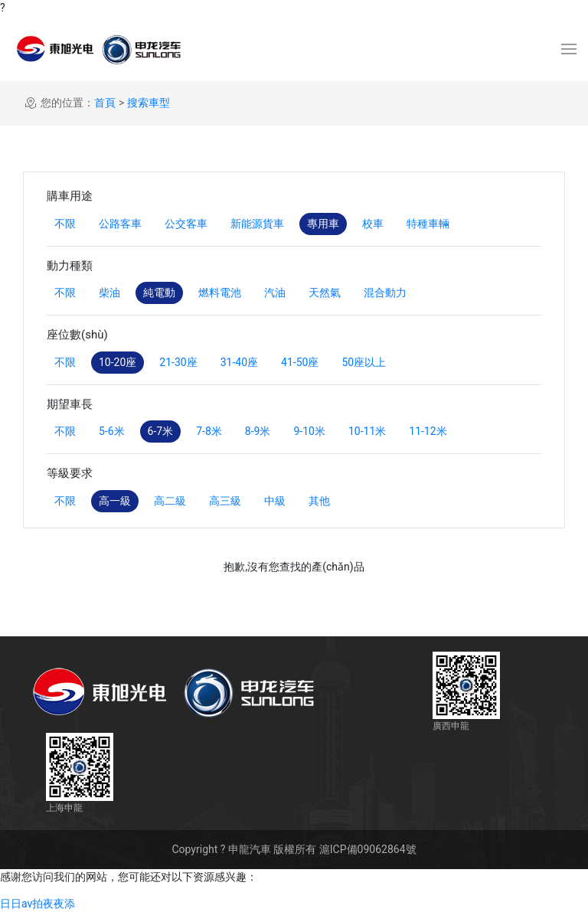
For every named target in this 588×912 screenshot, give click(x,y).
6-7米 (161, 431)
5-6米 (112, 431)
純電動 (159, 293)
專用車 (323, 224)
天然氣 (325, 293)
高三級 (225, 501)
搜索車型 (149, 103)
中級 (275, 501)
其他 (319, 501)
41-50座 (300, 362)
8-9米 (258, 431)
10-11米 (367, 431)
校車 (373, 224)
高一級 (115, 501)
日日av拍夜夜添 (38, 904)
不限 (65, 224)
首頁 (105, 103)
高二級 (170, 501)
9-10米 (309, 431)
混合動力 (385, 293)
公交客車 (186, 224)
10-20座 (118, 362)
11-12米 (428, 431)
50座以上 (364, 362)
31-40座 (239, 362)
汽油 (275, 293)
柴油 (109, 293)
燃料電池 (220, 293)
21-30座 (178, 362)
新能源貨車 (257, 224)
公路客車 (120, 224)
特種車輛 (428, 224)
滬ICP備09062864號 (368, 849)
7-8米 (209, 431)
